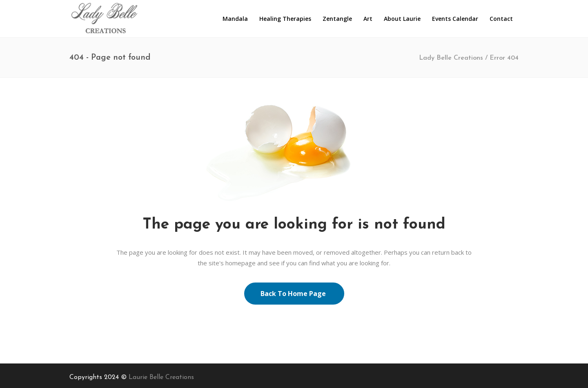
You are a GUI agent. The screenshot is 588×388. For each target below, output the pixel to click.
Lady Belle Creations (451, 58)
